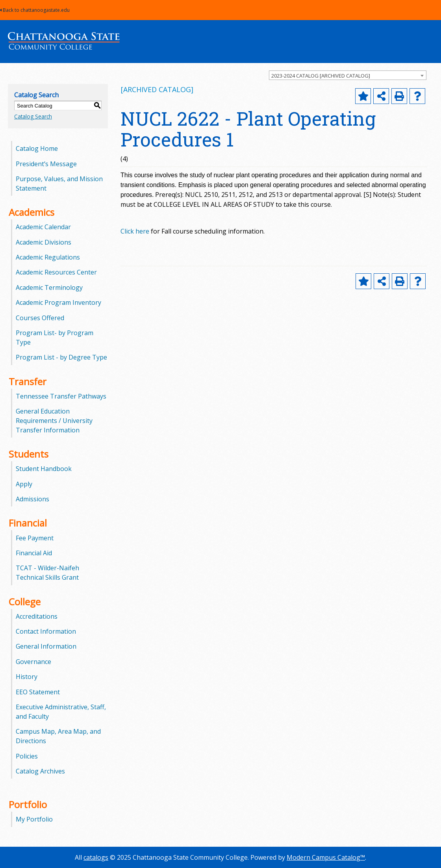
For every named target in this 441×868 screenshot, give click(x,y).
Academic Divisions (44, 242)
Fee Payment (35, 538)
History (27, 677)
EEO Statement (38, 692)
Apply (24, 484)
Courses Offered (40, 318)
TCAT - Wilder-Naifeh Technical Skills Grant (47, 573)
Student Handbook (44, 469)
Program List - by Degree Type (61, 357)
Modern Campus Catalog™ (326, 857)
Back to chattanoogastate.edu (35, 10)
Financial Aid (34, 553)
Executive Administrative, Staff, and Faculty (61, 712)
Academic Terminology (49, 287)
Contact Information (46, 631)
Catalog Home (37, 148)
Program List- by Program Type (55, 338)
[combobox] (348, 75)
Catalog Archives (40, 771)
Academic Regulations (48, 257)
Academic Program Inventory (58, 302)
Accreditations (37, 616)
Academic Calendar (43, 227)
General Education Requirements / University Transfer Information (54, 421)
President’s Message (46, 164)
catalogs (96, 857)
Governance (33, 662)
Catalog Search (33, 116)
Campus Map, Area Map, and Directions (58, 736)
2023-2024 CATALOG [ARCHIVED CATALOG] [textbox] (321, 76)
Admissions (32, 499)
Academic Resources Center (56, 272)
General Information (46, 646)
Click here (135, 231)
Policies (27, 756)
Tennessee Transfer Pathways (61, 396)
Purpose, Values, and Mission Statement (59, 184)
